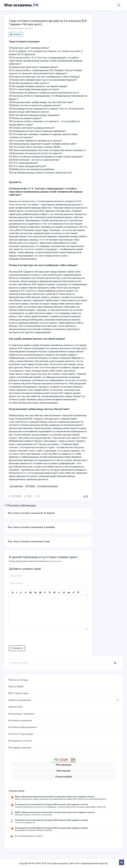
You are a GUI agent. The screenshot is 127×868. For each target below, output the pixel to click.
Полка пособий (64, 777)
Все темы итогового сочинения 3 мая (29, 541)
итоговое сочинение (48, 486)
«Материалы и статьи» (22, 28)
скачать (16, 34)
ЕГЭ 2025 (30, 486)
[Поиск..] (61, 663)
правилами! (56, 561)
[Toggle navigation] (119, 5)
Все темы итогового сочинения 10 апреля (31, 513)
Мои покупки (64, 771)
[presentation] (31, 639)
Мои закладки (64, 765)
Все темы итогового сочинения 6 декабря (31, 527)
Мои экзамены (21, 5)
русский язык (16, 486)
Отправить (17, 648)
